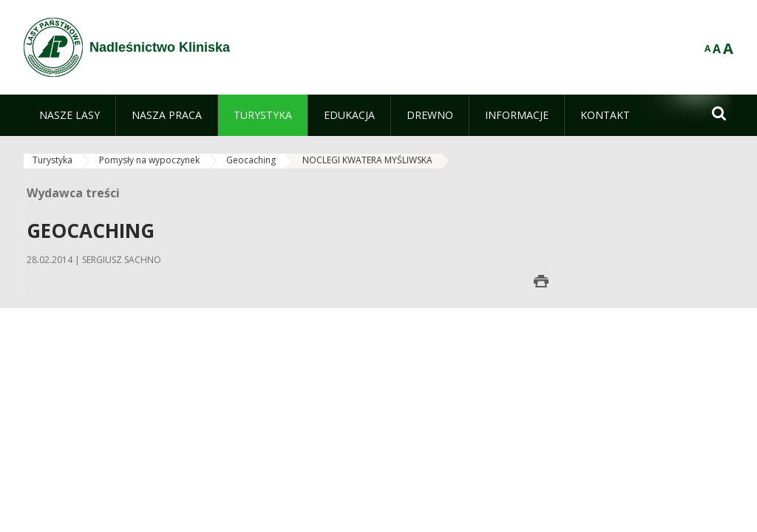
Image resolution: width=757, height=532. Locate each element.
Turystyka (52, 160)
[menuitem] (69, 115)
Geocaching (251, 160)
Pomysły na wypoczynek (149, 160)
